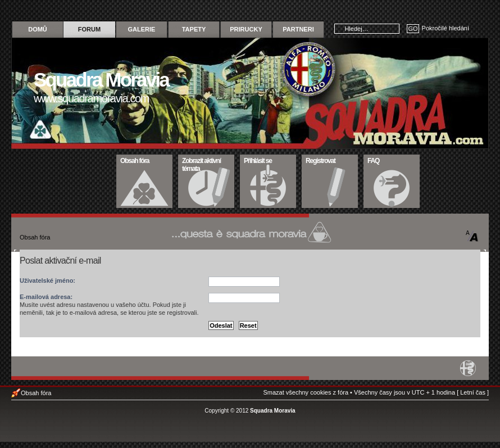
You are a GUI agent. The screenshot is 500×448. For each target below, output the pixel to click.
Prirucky (246, 29)
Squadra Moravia (273, 411)
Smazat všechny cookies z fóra (306, 392)
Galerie (142, 29)
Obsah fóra (145, 160)
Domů (38, 29)
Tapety (194, 29)
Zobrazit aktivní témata (206, 164)
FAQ (392, 160)
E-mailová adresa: (46, 297)
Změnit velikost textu (472, 236)
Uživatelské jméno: (47, 280)
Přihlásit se (268, 160)
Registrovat (330, 160)
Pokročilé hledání (446, 28)
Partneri (298, 29)
